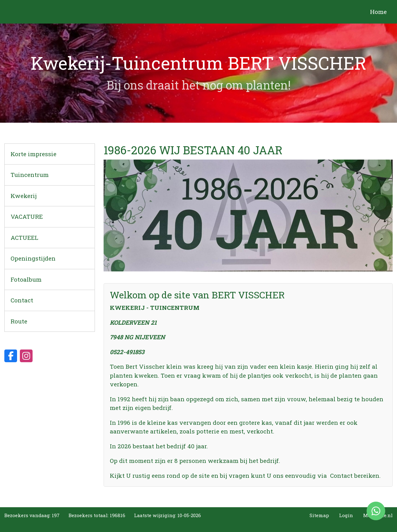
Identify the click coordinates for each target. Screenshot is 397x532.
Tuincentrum (30, 175)
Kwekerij (24, 196)
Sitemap (319, 515)
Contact (22, 300)
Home (378, 12)
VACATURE (27, 216)
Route (19, 321)
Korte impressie (33, 154)
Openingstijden (33, 258)
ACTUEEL (24, 237)
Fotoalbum (26, 279)
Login (346, 515)
